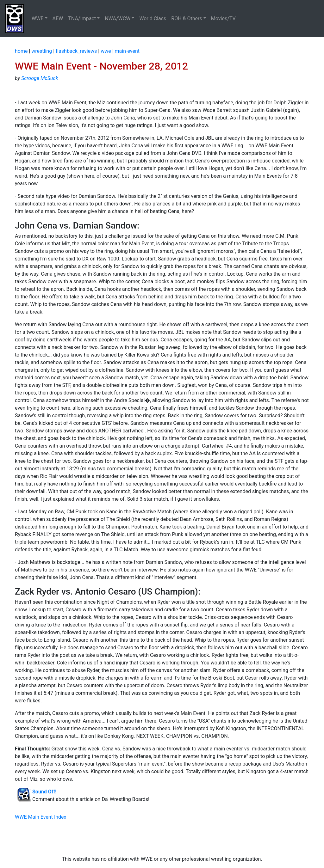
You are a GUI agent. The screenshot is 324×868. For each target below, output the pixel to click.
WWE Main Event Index (41, 817)
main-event (127, 51)
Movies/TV (224, 18)
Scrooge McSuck (40, 78)
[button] (40, 19)
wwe (106, 51)
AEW (58, 18)
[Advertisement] (162, 841)
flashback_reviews (76, 51)
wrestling (42, 51)
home (21, 51)
